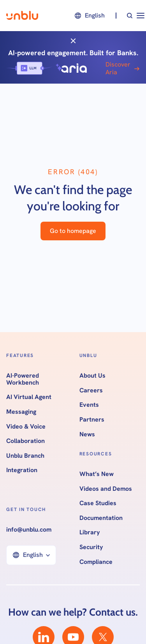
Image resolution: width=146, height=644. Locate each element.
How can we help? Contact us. (73, 612)
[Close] (73, 40)
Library (90, 532)
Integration (22, 470)
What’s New (97, 474)
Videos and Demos (106, 489)
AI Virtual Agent (29, 397)
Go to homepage (73, 231)
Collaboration (26, 441)
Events (89, 405)
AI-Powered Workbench (23, 379)
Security (91, 547)
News (87, 434)
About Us (92, 376)
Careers (91, 390)
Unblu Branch (25, 456)
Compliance (96, 562)
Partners (92, 420)
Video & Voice (26, 427)
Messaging (21, 412)
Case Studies (98, 503)
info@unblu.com (29, 530)
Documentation (101, 518)
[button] (89, 16)
